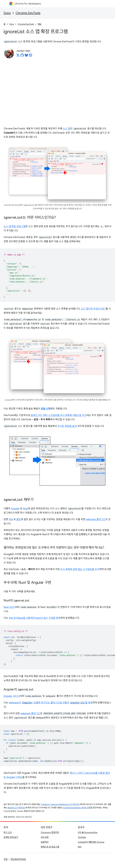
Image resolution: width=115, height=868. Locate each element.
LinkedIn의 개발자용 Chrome (91, 842)
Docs (7, 13)
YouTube (82, 837)
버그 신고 (8, 832)
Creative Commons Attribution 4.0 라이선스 (60, 804)
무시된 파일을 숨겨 (67, 426)
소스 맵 (66, 129)
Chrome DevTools (28, 13)
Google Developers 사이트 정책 (77, 808)
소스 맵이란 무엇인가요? (93, 309)
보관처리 (45, 842)
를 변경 (81, 703)
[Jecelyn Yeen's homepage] (31, 56)
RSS (80, 847)
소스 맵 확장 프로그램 (15, 226)
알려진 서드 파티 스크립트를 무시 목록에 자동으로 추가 (59, 415)
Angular (15, 509)
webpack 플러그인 (96, 519)
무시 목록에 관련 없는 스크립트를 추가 (80, 569)
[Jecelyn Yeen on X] (18, 56)
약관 (6, 859)
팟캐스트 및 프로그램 (50, 847)
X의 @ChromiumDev (88, 832)
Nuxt (25, 509)
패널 (40, 24)
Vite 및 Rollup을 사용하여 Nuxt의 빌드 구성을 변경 (35, 618)
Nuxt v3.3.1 (9, 607)
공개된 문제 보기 (11, 837)
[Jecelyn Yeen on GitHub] (22, 56)
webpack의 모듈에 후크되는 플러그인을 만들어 (39, 703)
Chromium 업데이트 (50, 832)
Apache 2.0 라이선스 (17, 808)
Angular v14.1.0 (12, 696)
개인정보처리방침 (18, 859)
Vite (11, 519)
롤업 (19, 519)
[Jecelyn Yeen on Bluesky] (26, 56)
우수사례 (45, 837)
